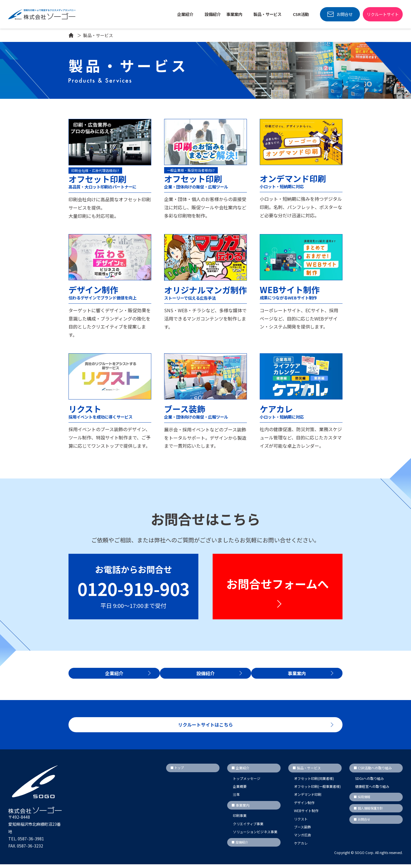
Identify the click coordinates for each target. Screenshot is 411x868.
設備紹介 (213, 14)
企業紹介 (186, 14)
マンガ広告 (303, 839)
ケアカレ (301, 847)
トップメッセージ (247, 782)
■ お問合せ (363, 824)
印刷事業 (240, 819)
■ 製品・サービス (307, 772)
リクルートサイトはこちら (206, 728)
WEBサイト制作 (306, 815)
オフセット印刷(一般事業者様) (317, 790)
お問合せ (344, 14)
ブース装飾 (302, 831)
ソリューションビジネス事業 (255, 835)
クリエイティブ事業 (248, 827)
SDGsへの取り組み (369, 782)
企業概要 (240, 790)
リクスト (301, 823)
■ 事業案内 (240, 809)
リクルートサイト (383, 14)
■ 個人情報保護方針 (369, 812)
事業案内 (300, 676)
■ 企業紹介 (240, 772)
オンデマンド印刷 (308, 798)
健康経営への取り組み (372, 790)
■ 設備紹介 (240, 846)
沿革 (236, 798)
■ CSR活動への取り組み (373, 772)
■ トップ (178, 772)
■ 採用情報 (363, 801)
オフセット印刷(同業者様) (314, 782)
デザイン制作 (304, 806)
